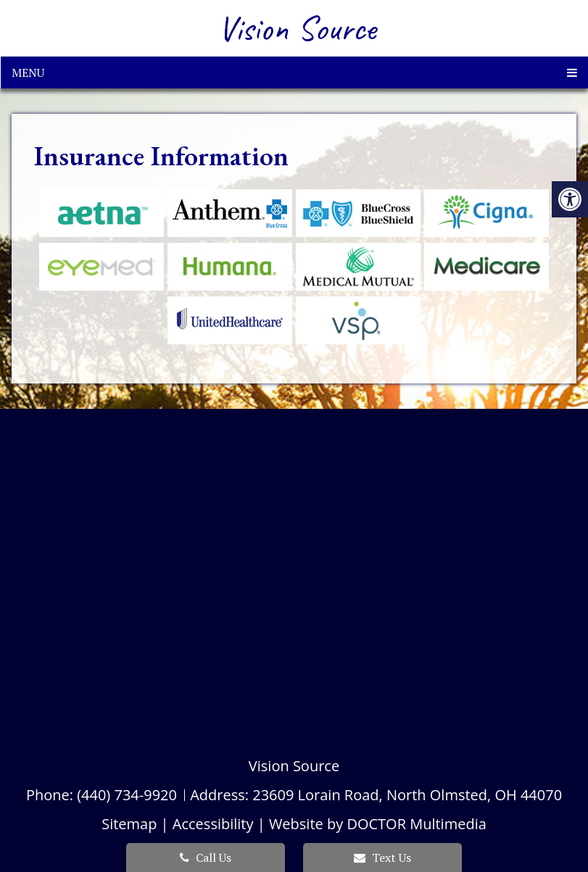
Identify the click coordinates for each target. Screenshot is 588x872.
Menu (28, 72)
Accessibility (213, 824)
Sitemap (129, 824)
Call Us (206, 858)
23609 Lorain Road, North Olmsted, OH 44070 (407, 795)
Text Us (382, 858)
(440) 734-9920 (127, 795)
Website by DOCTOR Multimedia (378, 824)
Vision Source (297, 28)
